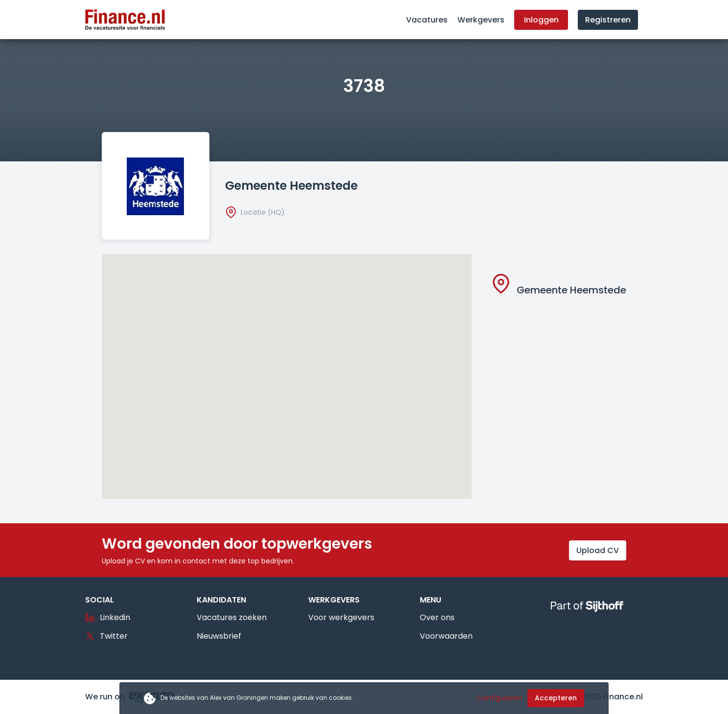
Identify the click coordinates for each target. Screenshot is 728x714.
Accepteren (556, 698)
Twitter (106, 636)
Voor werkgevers (341, 617)
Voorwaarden (446, 636)
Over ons (437, 617)
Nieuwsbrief (219, 636)
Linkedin (108, 617)
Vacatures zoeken (232, 617)
